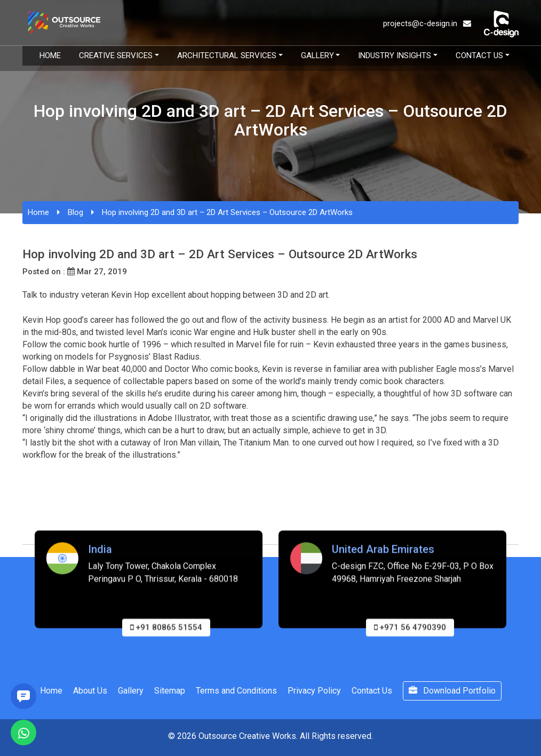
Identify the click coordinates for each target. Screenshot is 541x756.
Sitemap (170, 691)
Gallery (317, 55)
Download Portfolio (452, 691)
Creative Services (116, 55)
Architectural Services (227, 55)
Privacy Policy (314, 691)
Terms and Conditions (236, 691)
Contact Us (479, 55)
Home (50, 55)
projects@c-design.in (427, 23)
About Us (90, 691)
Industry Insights (395, 55)
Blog (75, 212)
